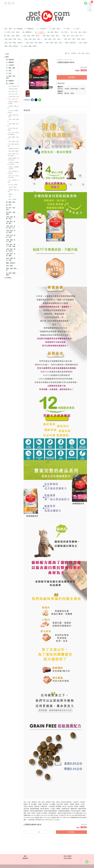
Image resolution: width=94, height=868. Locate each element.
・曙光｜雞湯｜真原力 (13, 99)
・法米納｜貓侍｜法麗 (13, 97)
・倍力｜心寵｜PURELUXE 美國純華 (13, 134)
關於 (25, 856)
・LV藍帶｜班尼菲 (12, 187)
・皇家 (9, 197)
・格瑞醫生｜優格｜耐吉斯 (13, 191)
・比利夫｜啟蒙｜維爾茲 (13, 120)
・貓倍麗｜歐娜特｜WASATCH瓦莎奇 (13, 159)
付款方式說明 (67, 858)
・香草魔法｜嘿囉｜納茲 (13, 107)
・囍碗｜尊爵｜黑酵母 (13, 151)
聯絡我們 (25, 858)
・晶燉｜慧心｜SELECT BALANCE (13, 177)
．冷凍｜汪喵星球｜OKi (13, 86)
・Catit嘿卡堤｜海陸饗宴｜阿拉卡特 (13, 163)
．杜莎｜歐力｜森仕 (12, 94)
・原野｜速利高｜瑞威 (13, 142)
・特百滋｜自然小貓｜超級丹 (13, 129)
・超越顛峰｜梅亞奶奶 (13, 149)
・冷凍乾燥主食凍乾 (12, 89)
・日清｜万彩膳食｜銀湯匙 (13, 181)
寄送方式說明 (67, 856)
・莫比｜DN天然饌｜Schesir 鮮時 (13, 172)
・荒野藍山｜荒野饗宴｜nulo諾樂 (13, 168)
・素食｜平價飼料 (12, 199)
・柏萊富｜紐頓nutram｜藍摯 (13, 116)
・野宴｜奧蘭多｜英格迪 (13, 138)
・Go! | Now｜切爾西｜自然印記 (13, 112)
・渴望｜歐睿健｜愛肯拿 (13, 125)
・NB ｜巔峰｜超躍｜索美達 (13, 145)
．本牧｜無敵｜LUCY (13, 91)
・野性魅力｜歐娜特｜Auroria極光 (13, 103)
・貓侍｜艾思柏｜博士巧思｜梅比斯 (13, 155)
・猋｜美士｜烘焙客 (12, 185)
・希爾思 (10, 194)
